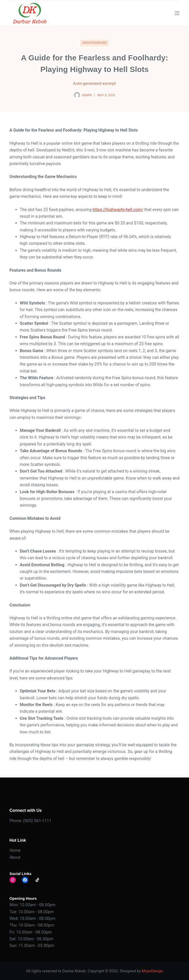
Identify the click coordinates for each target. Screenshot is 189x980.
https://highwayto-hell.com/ (118, 210)
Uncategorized (94, 43)
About (15, 857)
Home (15, 850)
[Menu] (177, 13)
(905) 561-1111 (37, 821)
